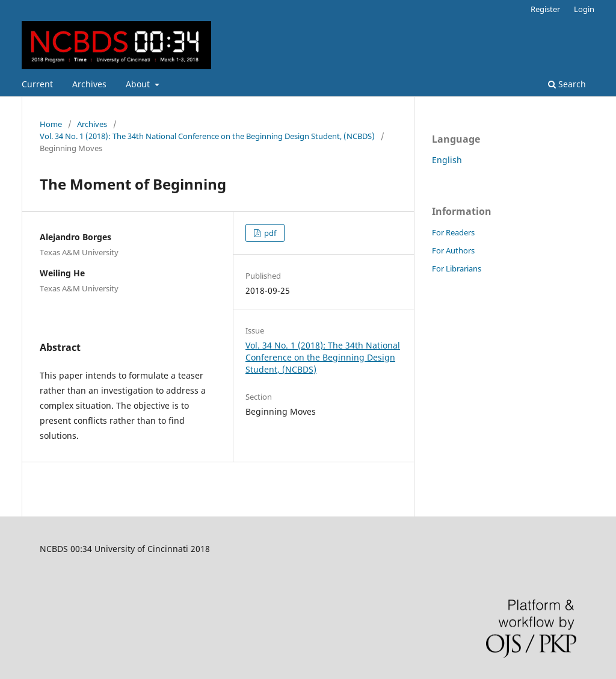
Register (545, 9)
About (139, 84)
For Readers (453, 232)
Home (51, 124)
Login (584, 9)
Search (567, 84)
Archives (89, 84)
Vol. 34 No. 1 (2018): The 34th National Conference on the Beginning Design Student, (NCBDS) (207, 136)
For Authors (453, 250)
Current (37, 84)
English (447, 160)
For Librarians (457, 268)
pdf (269, 233)
